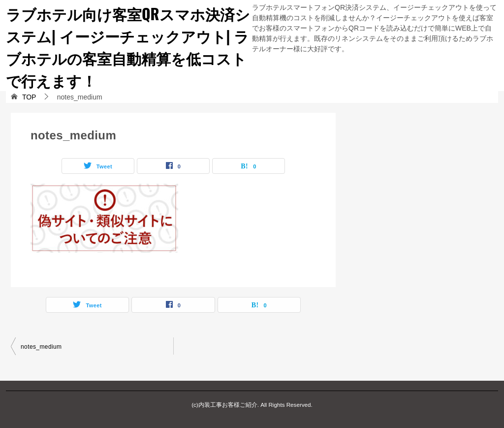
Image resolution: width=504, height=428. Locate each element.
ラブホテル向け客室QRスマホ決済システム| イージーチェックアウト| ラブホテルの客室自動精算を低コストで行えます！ (128, 47)
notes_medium (41, 347)
